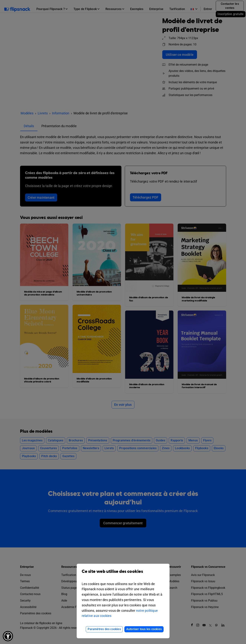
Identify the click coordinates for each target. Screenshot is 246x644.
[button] (8, 636)
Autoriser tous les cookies (144, 629)
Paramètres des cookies (104, 629)
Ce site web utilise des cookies (123, 574)
